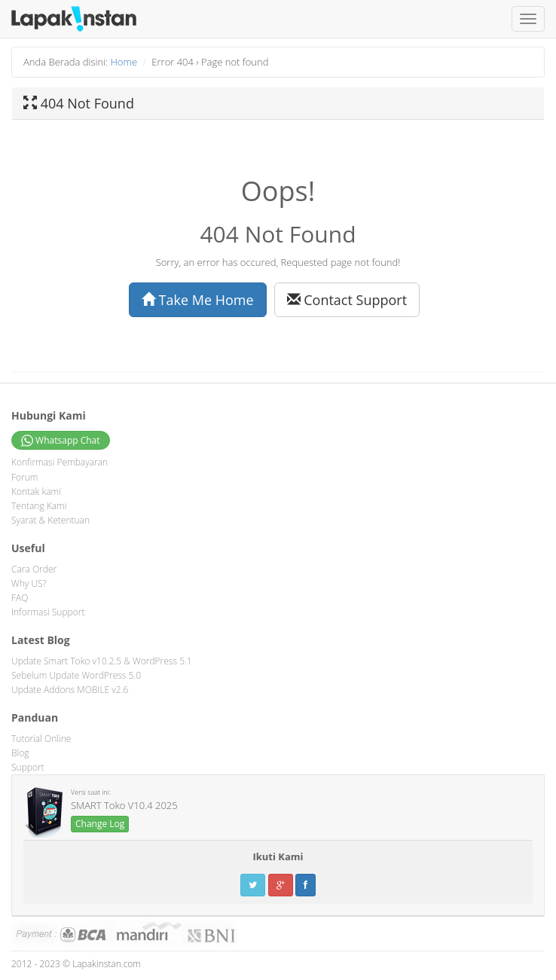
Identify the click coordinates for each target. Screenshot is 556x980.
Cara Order (34, 569)
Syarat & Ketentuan (50, 520)
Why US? (29, 583)
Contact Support (347, 300)
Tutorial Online (41, 739)
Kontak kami (36, 492)
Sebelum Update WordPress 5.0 (76, 675)
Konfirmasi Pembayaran (60, 462)
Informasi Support (48, 612)
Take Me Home (198, 300)
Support (28, 767)
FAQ (20, 598)
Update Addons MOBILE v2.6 (70, 690)
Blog (20, 753)
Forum (24, 477)
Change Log (100, 824)
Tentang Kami (39, 506)
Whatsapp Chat (61, 441)
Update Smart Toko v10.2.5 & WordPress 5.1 (102, 661)
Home (124, 62)
